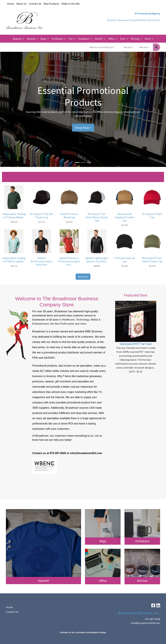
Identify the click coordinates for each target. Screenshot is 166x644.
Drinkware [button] (57, 39)
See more (83, 277)
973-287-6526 (152, 619)
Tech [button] (123, 39)
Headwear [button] (84, 39)
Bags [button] (43, 39)
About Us (21, 4)
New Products (51, 4)
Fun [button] (71, 39)
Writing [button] (135, 39)
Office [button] (111, 39)
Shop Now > (83, 128)
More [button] (148, 39)
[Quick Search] (104, 47)
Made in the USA (71, 4)
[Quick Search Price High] (145, 47)
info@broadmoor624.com (145, 623)
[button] (12, 109)
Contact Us (35, 4)
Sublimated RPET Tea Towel (136, 344)
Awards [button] (31, 39)
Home (11, 4)
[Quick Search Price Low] (130, 47)
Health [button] (99, 39)
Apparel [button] (17, 39)
